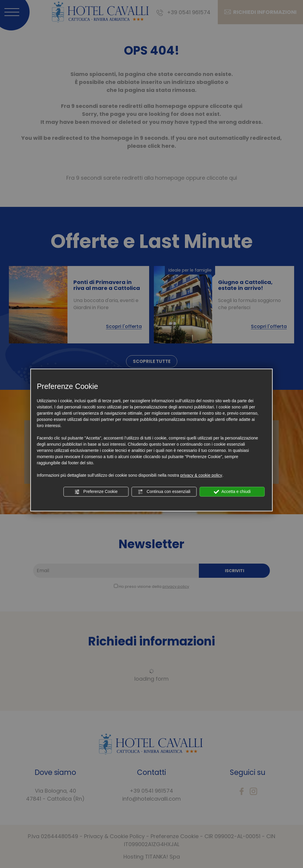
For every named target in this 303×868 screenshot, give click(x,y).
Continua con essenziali (164, 492)
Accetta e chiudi (232, 492)
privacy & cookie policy (201, 475)
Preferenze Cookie (96, 492)
